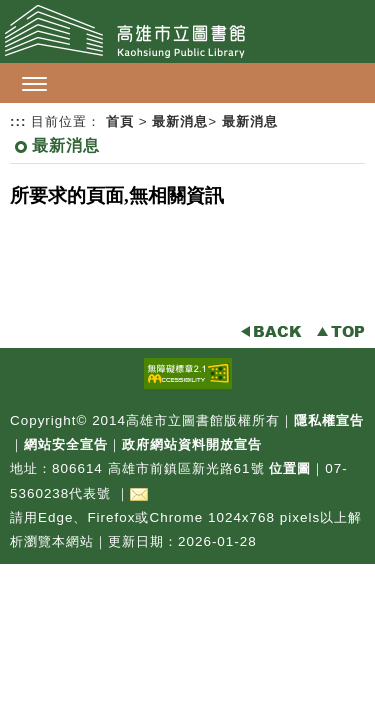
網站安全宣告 (66, 444)
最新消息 (180, 121)
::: (18, 121)
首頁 (120, 121)
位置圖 (290, 468)
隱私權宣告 (329, 420)
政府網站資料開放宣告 (192, 444)
